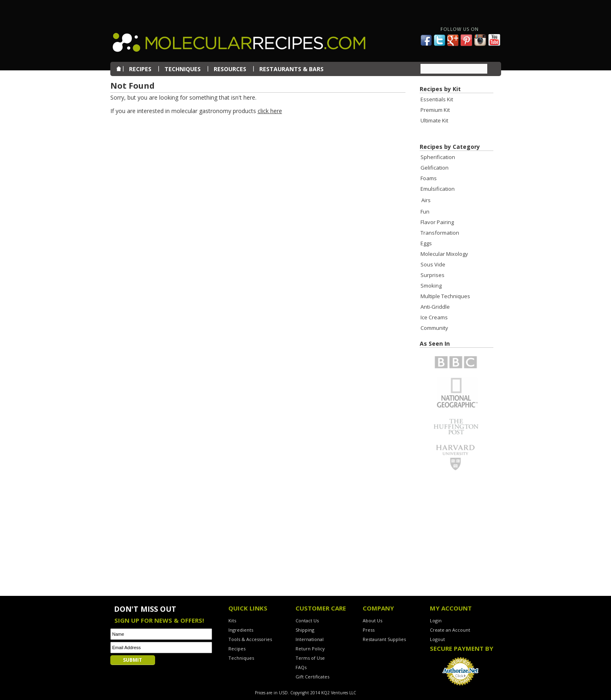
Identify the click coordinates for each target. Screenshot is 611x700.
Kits (232, 620)
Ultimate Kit (434, 120)
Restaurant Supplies (384, 639)
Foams (429, 178)
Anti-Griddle (435, 307)
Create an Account (450, 630)
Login (436, 620)
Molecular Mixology (444, 254)
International (310, 639)
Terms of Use (310, 658)
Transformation (440, 233)
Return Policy (310, 649)
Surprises (433, 275)
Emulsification (438, 189)
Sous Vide (433, 264)
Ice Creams (434, 317)
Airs (426, 200)
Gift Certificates (312, 677)
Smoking (431, 286)
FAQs (301, 667)
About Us (372, 620)
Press (369, 630)
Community (434, 328)
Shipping (305, 630)
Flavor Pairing (437, 222)
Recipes (237, 649)
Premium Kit (435, 110)
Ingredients (241, 630)
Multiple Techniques (445, 296)
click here (270, 111)
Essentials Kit (437, 99)
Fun (425, 212)
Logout (437, 639)
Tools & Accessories (250, 639)
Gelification (435, 168)
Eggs (426, 243)
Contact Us (307, 620)
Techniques (241, 658)
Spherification (438, 157)
